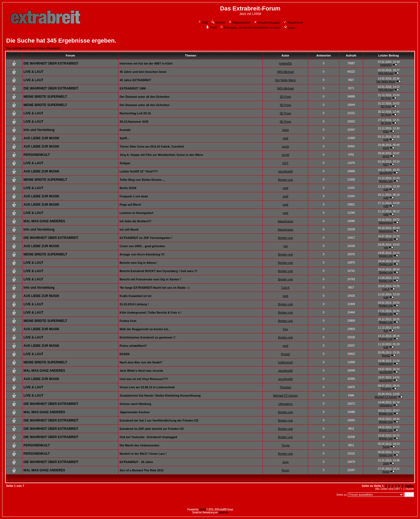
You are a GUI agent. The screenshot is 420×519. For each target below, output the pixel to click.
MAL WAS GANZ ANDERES (44, 221)
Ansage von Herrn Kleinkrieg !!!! (142, 254)
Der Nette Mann (286, 80)
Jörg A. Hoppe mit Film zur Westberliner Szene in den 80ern (161, 155)
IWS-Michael (285, 72)
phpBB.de (223, 512)
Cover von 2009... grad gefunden (142, 246)
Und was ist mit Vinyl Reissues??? (144, 379)
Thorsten (285, 387)
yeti (285, 246)
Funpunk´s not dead (134, 196)
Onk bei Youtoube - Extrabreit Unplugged (148, 437)
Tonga (286, 445)
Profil (211, 28)
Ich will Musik (129, 230)
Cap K (285, 288)
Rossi (286, 470)
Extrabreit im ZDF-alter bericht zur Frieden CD (152, 429)
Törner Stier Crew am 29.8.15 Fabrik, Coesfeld (152, 146)
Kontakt (125, 130)
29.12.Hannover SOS (134, 122)
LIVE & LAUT (33, 72)
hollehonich (286, 362)
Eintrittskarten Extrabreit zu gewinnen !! (147, 337)
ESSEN (124, 354)
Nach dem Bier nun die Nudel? (141, 362)
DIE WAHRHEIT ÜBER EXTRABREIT (51, 63)
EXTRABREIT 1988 (133, 88)
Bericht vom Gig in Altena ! (138, 263)
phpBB (202, 509)
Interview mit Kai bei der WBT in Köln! (146, 63)
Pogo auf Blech (130, 205)
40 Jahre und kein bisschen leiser (143, 72)
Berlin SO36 (128, 188)
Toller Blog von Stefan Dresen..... (142, 180)
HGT (285, 163)
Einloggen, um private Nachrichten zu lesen (250, 28)
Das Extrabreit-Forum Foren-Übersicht (33, 48)
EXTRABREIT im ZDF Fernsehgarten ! (146, 238)
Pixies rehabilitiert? (133, 346)
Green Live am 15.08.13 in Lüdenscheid (147, 387)
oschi (286, 146)
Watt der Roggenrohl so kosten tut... (145, 329)
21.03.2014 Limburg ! (134, 304)
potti (285, 138)
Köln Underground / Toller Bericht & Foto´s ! (150, 313)
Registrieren (293, 22)
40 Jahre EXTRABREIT (135, 80)
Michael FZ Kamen (285, 396)
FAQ (203, 22)
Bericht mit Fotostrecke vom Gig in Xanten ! (150, 279)
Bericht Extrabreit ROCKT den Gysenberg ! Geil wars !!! (158, 271)
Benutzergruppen (267, 22)
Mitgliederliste (239, 22)
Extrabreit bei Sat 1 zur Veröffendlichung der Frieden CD (159, 420)
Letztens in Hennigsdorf (136, 213)
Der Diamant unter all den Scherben (144, 97)
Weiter (409, 486)
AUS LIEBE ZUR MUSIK (42, 138)
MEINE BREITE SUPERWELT (45, 97)
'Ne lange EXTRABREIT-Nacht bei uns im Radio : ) (154, 288)
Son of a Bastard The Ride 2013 (141, 470)
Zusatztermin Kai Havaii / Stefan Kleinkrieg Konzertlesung (160, 396)
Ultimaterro (286, 404)
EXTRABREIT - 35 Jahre (136, 462)
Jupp (286, 462)
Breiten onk (286, 180)
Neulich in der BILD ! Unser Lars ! (143, 454)
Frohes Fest (128, 321)
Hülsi (285, 130)
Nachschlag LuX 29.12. (135, 113)
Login (290, 28)
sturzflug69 (286, 171)
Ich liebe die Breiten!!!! (135, 221)
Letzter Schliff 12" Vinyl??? (139, 171)
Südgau (125, 163)
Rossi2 (286, 354)
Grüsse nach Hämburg (135, 404)
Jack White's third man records (141, 371)
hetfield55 (286, 63)
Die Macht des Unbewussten (139, 445)
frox (285, 329)
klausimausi (285, 221)
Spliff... (124, 138)
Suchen (218, 22)
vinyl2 (286, 155)
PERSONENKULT (37, 155)
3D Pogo (285, 97)
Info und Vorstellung (39, 130)
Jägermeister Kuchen (134, 412)
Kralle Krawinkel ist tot (135, 296)
